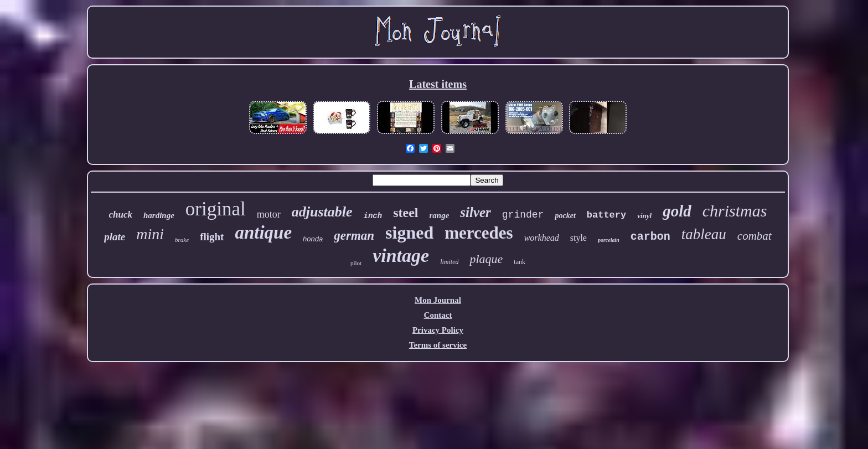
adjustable (322, 212)
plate (115, 237)
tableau (704, 234)
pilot (356, 263)
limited (449, 262)
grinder (523, 215)
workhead (542, 238)
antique (263, 233)
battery (606, 215)
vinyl (644, 216)
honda (313, 239)
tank (520, 262)
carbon (650, 237)
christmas (735, 211)
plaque (486, 259)
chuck (121, 215)
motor (269, 214)
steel (405, 213)
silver (476, 212)
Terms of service (438, 345)
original (216, 209)
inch (373, 216)
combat (755, 236)
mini (150, 234)
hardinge (159, 215)
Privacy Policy (438, 330)
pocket (565, 216)
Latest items (438, 84)
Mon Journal (438, 300)
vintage (401, 256)
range (439, 215)
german (354, 236)
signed (409, 233)
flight (212, 237)
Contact (438, 315)
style (578, 238)
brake (182, 240)
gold (677, 211)
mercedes (479, 233)
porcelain (609, 240)
